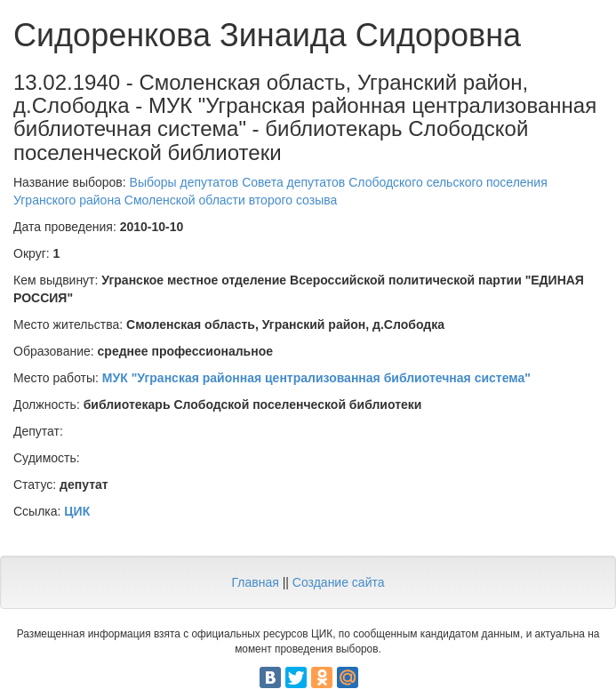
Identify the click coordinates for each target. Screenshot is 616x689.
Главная (255, 582)
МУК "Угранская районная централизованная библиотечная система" (316, 378)
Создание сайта (339, 582)
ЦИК (77, 511)
